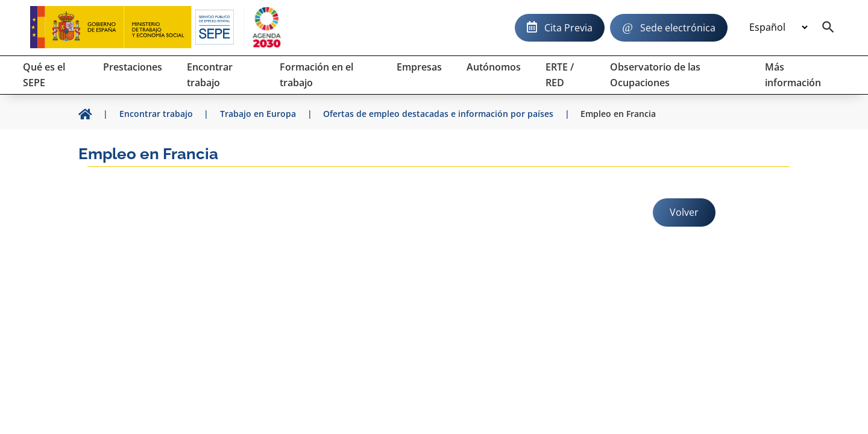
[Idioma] (778, 28)
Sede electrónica (678, 28)
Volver (684, 212)
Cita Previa (568, 28)
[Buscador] (828, 28)
